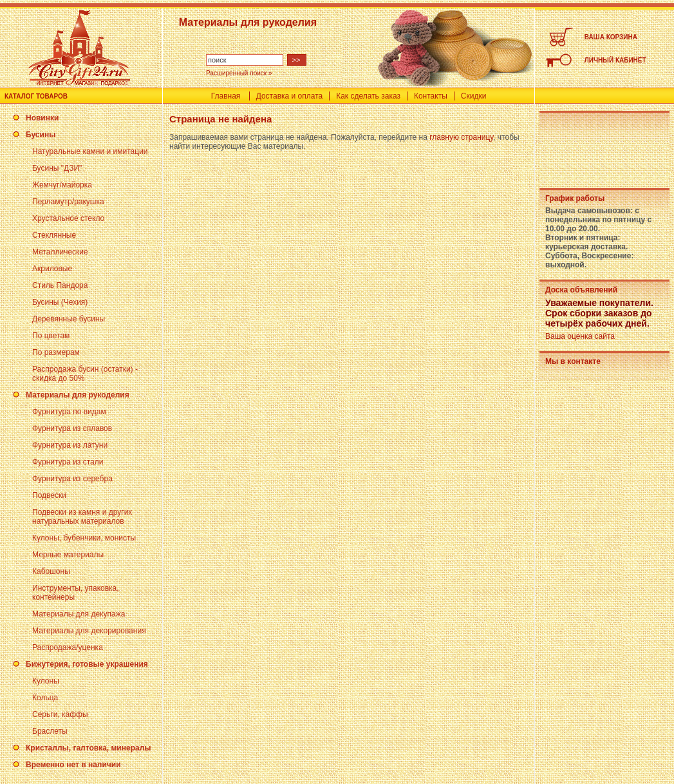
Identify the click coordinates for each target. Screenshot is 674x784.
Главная (226, 96)
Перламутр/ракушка (68, 202)
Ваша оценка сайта (580, 336)
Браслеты (50, 731)
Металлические (60, 252)
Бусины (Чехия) (60, 302)
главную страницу (461, 137)
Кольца (45, 698)
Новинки (42, 118)
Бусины (41, 135)
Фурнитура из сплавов (72, 428)
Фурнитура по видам (69, 412)
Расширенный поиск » (239, 73)
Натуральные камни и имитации (90, 151)
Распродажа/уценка (68, 647)
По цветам (51, 336)
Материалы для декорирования (89, 631)
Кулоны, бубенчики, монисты (84, 538)
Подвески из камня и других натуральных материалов (82, 517)
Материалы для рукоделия (78, 395)
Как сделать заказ (368, 96)
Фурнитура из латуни (70, 445)
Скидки (474, 96)
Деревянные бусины (69, 319)
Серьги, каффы (60, 714)
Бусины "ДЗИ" (57, 168)
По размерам (56, 352)
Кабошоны (51, 571)
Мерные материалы (68, 555)
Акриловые (52, 269)
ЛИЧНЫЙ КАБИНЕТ (615, 60)
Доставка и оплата (290, 96)
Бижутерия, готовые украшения (87, 664)
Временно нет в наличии (73, 765)
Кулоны (46, 681)
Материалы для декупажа (79, 614)
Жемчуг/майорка (62, 185)
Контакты (431, 96)
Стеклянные (54, 235)
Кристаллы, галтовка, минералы (89, 748)
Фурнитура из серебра (72, 479)
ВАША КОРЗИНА (611, 37)
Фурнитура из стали (68, 462)
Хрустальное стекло (68, 218)
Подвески (49, 495)
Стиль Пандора (60, 285)
